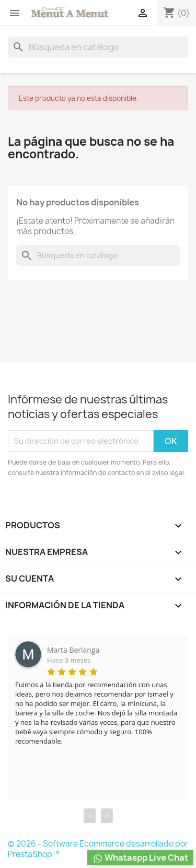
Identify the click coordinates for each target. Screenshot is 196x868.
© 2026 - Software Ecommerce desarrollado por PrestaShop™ (98, 849)
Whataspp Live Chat (140, 858)
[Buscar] (98, 47)
